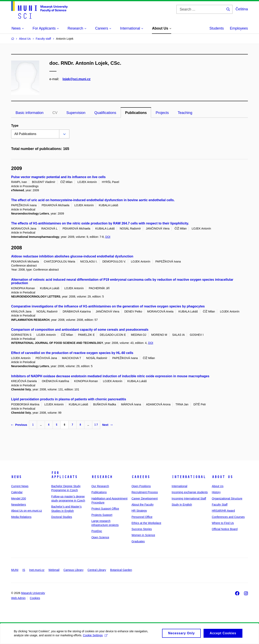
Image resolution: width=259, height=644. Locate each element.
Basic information (30, 113)
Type (15, 126)
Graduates (138, 541)
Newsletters (19, 505)
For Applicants (64, 475)
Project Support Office (105, 509)
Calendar (17, 492)
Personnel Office (142, 517)
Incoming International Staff (189, 498)
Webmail (54, 570)
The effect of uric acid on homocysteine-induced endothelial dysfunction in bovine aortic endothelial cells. (93, 200)
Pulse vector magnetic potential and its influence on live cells (58, 177)
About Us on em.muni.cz (27, 511)
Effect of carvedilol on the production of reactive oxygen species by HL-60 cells (72, 353)
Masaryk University (33, 593)
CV (55, 113)
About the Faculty (143, 505)
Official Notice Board (225, 529)
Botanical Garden (121, 570)
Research (102, 477)
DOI (108, 237)
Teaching (185, 113)
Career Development (145, 498)
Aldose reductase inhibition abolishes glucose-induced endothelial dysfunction (72, 256)
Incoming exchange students (190, 492)
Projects (162, 113)
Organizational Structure (227, 498)
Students (217, 28)
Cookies (35, 598)
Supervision (76, 113)
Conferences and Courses (228, 517)
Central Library (97, 570)
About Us (222, 477)
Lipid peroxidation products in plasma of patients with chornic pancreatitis (69, 399)
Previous (19, 425)
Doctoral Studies (62, 517)
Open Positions (141, 486)
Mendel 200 (19, 498)
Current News (20, 486)
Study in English (182, 505)
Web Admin (18, 598)
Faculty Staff (220, 505)
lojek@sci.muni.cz (76, 79)
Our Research (100, 486)
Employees (239, 28)
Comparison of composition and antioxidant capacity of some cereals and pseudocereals (80, 330)
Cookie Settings (95, 637)
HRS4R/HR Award (223, 511)
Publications (136, 113)
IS (24, 570)
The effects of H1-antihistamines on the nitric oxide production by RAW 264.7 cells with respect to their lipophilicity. (100, 223)
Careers (141, 477)
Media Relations (21, 517)
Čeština (242, 9)
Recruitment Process (145, 492)
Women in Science (143, 535)
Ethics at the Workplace (146, 523)
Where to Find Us (223, 523)
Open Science (100, 537)
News (16, 477)
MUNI (15, 570)
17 (96, 425)
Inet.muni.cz (37, 570)
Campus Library (74, 570)
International (189, 477)
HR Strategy (139, 511)
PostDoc (97, 531)
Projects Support (102, 515)
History (216, 492)
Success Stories (142, 529)
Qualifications (105, 113)
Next (107, 425)
